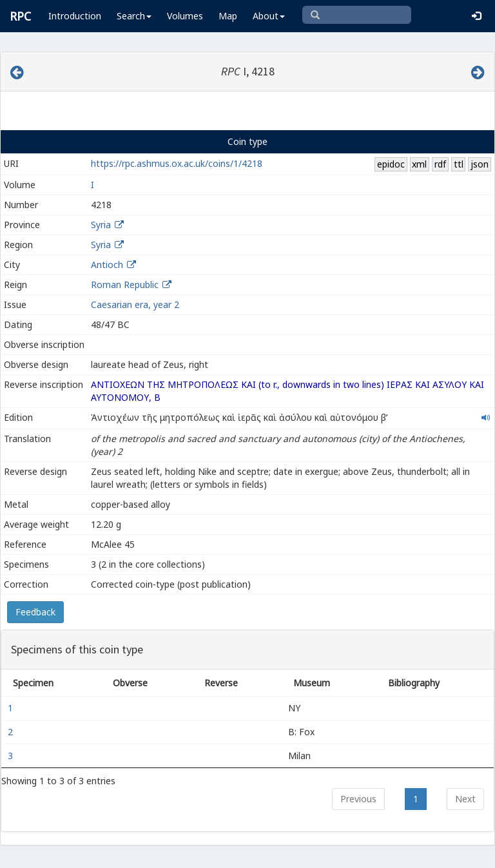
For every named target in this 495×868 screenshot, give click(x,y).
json (480, 164)
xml (419, 164)
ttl (459, 164)
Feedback (35, 612)
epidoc (391, 164)
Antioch (107, 265)
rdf (440, 164)
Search (134, 16)
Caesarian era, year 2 (135, 304)
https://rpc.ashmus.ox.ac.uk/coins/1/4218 (177, 163)
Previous (358, 799)
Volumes (185, 16)
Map (228, 16)
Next (465, 799)
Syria (101, 225)
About (269, 16)
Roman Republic (125, 285)
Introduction (75, 16)
